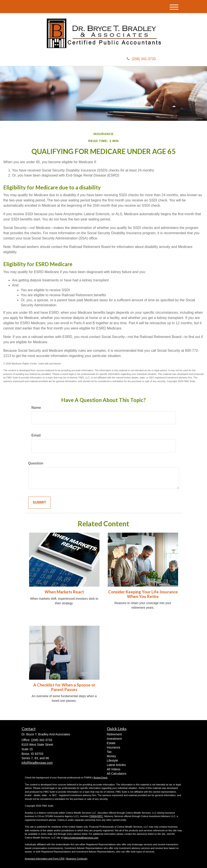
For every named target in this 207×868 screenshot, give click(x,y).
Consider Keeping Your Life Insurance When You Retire (143, 594)
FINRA (93, 816)
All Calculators (117, 774)
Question (36, 463)
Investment (114, 739)
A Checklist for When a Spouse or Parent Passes (64, 687)
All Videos (114, 769)
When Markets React (64, 592)
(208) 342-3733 (141, 59)
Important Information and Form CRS (45, 859)
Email (36, 435)
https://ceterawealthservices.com (81, 838)
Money (111, 756)
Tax (109, 752)
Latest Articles (116, 765)
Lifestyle (112, 761)
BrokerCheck (101, 778)
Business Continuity (77, 859)
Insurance (114, 747)
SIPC (100, 816)
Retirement (114, 734)
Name (36, 408)
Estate (111, 743)
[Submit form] (39, 503)
